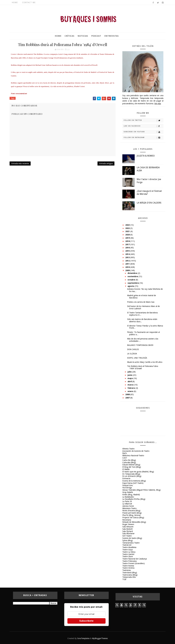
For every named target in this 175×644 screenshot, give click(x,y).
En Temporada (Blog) (131, 474)
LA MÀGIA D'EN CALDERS (149, 203)
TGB (124, 579)
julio (130, 372)
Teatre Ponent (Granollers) (134, 563)
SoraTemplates (83, 638)
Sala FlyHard (128, 531)
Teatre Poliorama (129, 561)
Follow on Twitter (143, 120)
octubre (132, 280)
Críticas (70, 36)
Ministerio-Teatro (129, 508)
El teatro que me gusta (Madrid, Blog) (138, 472)
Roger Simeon (128, 524)
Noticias (83, 36)
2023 (128, 225)
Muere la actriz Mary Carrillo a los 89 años (145, 362)
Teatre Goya (127, 550)
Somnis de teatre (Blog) (132, 538)
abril (130, 381)
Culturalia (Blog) (129, 462)
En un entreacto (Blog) (132, 476)
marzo (131, 385)
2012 (128, 261)
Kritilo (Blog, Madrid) (131, 495)
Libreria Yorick (128, 506)
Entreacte (126, 478)
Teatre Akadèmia (129, 547)
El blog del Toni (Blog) (132, 467)
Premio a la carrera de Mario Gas (141, 302)
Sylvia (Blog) (128, 540)
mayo (130, 378)
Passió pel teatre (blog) (132, 513)
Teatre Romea (128, 566)
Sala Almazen (128, 527)
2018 (128, 241)
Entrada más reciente (20, 163)
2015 (128, 251)
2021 (128, 231)
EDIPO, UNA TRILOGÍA (137, 358)
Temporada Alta (129, 577)
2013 (128, 257)
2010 (128, 267)
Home (15, 2)
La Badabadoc (128, 497)
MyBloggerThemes (100, 638)
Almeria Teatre (128, 449)
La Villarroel (127, 504)
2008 (128, 394)
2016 (128, 248)
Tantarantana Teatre (131, 543)
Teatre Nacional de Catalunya (135, 559)
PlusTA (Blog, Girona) (131, 515)
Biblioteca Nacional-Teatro (133, 456)
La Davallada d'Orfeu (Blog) (134, 499)
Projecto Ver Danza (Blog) (133, 518)
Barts (125, 453)
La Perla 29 (127, 501)
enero (131, 391)
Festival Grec (128, 485)
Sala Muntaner (128, 534)
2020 (128, 235)
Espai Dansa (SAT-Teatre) (133, 483)
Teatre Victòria (128, 568)
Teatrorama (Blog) (130, 575)
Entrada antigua (106, 163)
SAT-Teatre (127, 536)
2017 (128, 244)
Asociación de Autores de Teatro (136, 451)
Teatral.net (127, 545)
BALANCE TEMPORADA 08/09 (140, 345)
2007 (128, 398)
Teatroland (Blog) (130, 573)
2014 (128, 254)
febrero (132, 388)
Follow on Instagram (143, 138)
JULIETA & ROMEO (146, 156)
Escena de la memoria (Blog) (134, 481)
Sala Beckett (127, 529)
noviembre (133, 276)
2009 (128, 270)
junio (130, 375)
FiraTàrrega (127, 488)
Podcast (96, 36)
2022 (128, 228)
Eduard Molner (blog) (131, 465)
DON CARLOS (133, 349)
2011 (128, 264)
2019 (128, 238)
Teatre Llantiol (128, 554)
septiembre (134, 283)
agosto (131, 286)
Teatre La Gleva (129, 552)
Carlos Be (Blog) (129, 460)
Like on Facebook (143, 126)
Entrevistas (112, 36)
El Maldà (126, 469)
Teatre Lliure (128, 556)
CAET (125, 458)
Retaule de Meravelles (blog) (134, 522)
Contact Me (29, 2)
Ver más (158, 104)
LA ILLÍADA (132, 354)
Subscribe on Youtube (143, 132)
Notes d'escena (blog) (131, 511)
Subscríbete (86, 621)
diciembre (133, 273)
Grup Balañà (128, 492)
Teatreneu (127, 570)
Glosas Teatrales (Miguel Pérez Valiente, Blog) (142, 490)
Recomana (127, 520)
